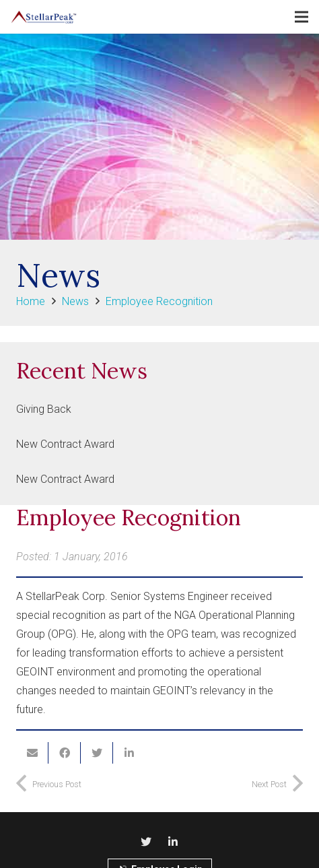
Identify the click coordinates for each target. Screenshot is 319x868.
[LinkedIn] (173, 842)
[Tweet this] (97, 753)
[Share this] (65, 753)
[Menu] (302, 17)
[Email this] (32, 753)
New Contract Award (65, 444)
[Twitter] (146, 842)
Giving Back (44, 409)
